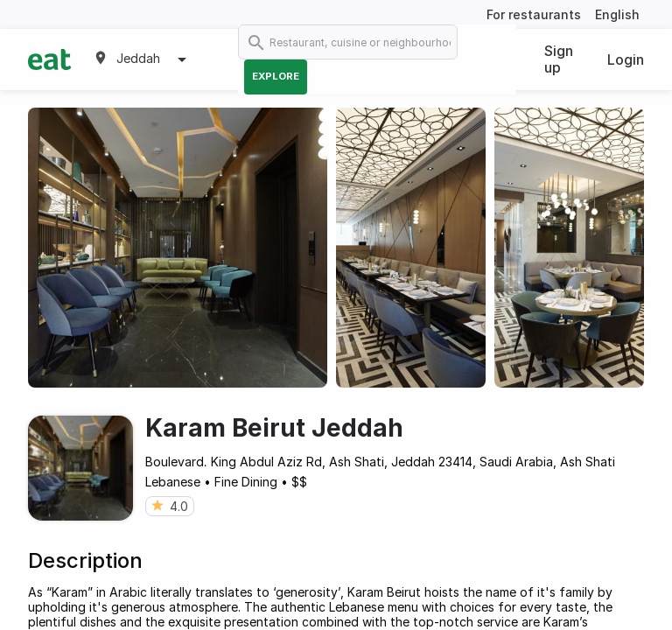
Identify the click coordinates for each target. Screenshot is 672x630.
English (617, 14)
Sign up (559, 59)
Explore (276, 76)
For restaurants (534, 14)
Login (626, 59)
